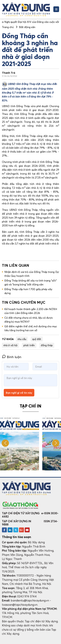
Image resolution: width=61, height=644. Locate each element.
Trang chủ (8, 27)
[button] (56, 443)
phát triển (29, 345)
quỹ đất (37, 339)
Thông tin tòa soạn (17, 537)
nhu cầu (22, 339)
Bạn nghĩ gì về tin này (19, 393)
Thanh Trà (9, 73)
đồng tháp (47, 345)
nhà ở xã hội (10, 345)
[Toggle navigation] (56, 9)
